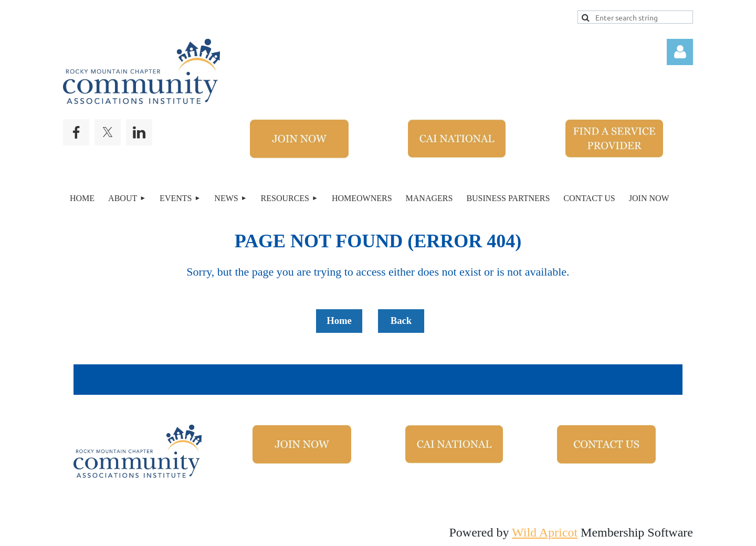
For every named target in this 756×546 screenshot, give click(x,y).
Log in (680, 52)
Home (339, 321)
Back (401, 321)
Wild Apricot (545, 532)
